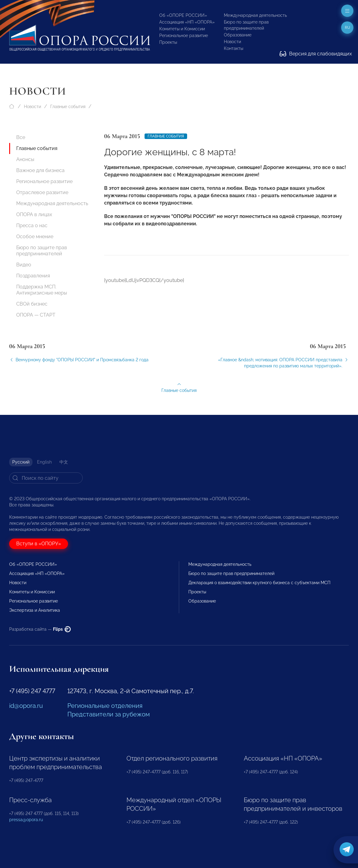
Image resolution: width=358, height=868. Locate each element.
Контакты (234, 48)
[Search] (46, 478)
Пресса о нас (32, 225)
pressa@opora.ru (26, 820)
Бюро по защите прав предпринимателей (42, 251)
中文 (64, 462)
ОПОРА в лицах (34, 214)
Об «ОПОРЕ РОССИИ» (183, 15)
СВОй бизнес (32, 304)
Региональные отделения (105, 706)
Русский (21, 462)
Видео (24, 265)
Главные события (68, 107)
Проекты (168, 42)
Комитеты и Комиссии (182, 29)
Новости (232, 42)
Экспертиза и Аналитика (35, 610)
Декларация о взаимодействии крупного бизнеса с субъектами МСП (259, 583)
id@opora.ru (26, 706)
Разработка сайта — (40, 629)
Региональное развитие (184, 36)
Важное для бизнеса (40, 170)
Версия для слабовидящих (316, 54)
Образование (238, 35)
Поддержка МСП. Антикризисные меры (42, 290)
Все (21, 137)
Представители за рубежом (109, 714)
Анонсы (25, 159)
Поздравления (33, 276)
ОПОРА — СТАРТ (36, 315)
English (44, 462)
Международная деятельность (255, 15)
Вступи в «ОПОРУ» (39, 544)
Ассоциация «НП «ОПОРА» (187, 22)
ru (347, 28)
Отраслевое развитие (42, 192)
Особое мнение (35, 237)
